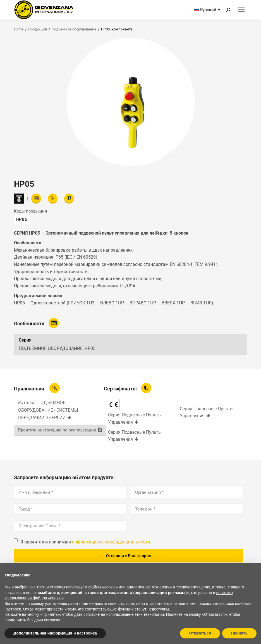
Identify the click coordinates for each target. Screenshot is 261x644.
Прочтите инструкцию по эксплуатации (57, 430)
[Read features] (36, 199)
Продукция (38, 29)
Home (19, 29)
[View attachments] (53, 199)
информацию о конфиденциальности (111, 542)
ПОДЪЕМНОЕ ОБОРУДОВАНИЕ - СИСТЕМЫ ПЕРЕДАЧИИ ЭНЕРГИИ (48, 410)
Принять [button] (239, 633)
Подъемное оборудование (74, 29)
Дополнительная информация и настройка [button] (55, 633)
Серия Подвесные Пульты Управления (135, 418)
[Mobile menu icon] (241, 10)
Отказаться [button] (200, 633)
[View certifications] (69, 199)
